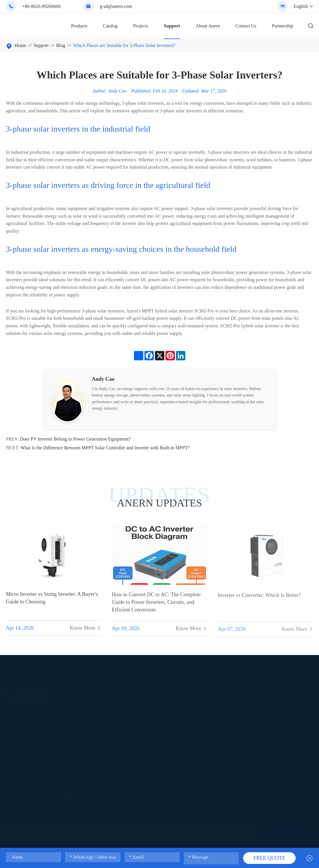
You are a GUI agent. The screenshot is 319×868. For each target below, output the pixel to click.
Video (285, 721)
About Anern (208, 26)
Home (20, 45)
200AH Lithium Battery (235, 744)
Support (172, 26)
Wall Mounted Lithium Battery (240, 706)
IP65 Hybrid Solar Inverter (176, 728)
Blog (61, 45)
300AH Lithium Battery (235, 751)
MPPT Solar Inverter (171, 774)
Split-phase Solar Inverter (175, 721)
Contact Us (246, 26)
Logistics (287, 766)
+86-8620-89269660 (41, 6)
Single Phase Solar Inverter (177, 744)
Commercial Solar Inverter (176, 751)
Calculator (288, 789)
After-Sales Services (297, 781)
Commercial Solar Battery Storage (243, 728)
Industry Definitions (296, 706)
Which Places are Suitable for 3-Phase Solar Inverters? (124, 45)
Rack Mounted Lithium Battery (240, 713)
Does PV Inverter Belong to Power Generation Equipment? (75, 439)
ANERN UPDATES (160, 503)
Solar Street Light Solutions (123, 728)
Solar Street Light (115, 706)
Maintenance (290, 744)
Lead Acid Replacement (235, 721)
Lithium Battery (237, 685)
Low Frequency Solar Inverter (179, 736)
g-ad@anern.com (116, 6)
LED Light (109, 721)
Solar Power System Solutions (179, 781)
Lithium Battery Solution (235, 759)
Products (79, 26)
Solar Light (116, 685)
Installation (289, 736)
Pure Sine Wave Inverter (174, 766)
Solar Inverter (175, 685)
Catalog (110, 26)
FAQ (284, 751)
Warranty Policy (293, 774)
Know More (86, 633)
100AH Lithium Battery (235, 736)
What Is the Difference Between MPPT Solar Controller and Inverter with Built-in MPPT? (105, 448)
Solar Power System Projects (178, 789)
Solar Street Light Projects (122, 736)
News (285, 728)
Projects (141, 26)
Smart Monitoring (295, 759)
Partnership (283, 26)
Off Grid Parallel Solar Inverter (180, 713)
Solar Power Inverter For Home (180, 759)
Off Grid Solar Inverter (173, 706)
